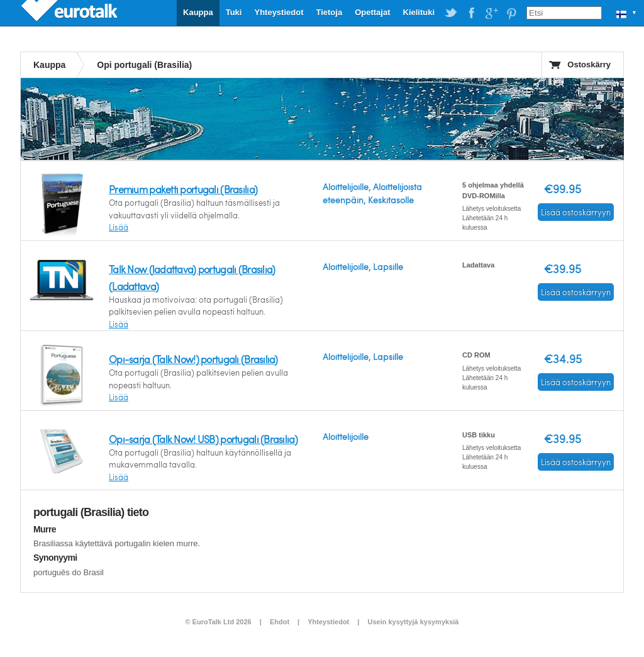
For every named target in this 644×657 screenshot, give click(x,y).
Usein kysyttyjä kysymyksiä (413, 622)
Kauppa (198, 12)
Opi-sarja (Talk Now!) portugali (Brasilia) (193, 359)
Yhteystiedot (279, 12)
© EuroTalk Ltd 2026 (219, 622)
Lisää (119, 227)
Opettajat (372, 12)
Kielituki (419, 12)
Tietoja (329, 12)
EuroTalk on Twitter (451, 13)
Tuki (234, 12)
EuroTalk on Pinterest (511, 13)
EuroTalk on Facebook (471, 13)
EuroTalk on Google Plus (491, 13)
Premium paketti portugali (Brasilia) (183, 189)
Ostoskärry (589, 65)
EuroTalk (70, 13)
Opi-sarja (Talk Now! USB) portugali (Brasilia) (203, 439)
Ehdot (280, 622)
